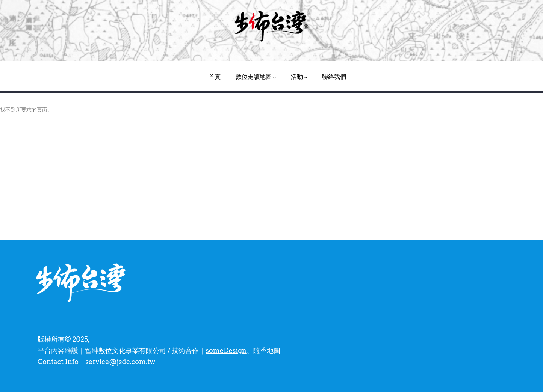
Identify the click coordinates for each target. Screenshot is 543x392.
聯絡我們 (334, 77)
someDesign (226, 351)
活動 (299, 77)
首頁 (215, 77)
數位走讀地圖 (256, 77)
